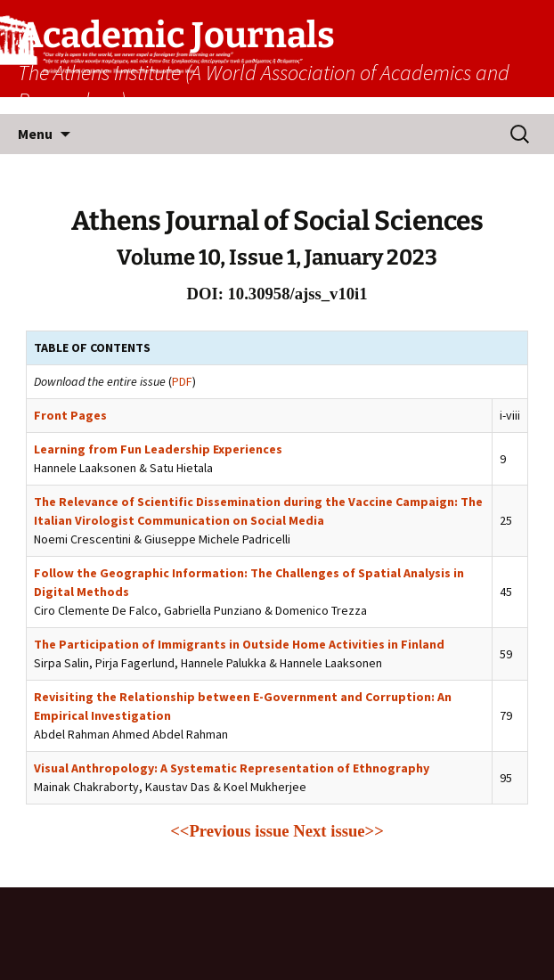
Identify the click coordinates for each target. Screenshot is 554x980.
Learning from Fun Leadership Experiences (158, 449)
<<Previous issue (229, 831)
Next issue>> (338, 831)
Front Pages (70, 415)
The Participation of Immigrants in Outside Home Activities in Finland (239, 644)
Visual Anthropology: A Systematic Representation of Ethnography (232, 768)
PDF (182, 381)
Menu (35, 134)
